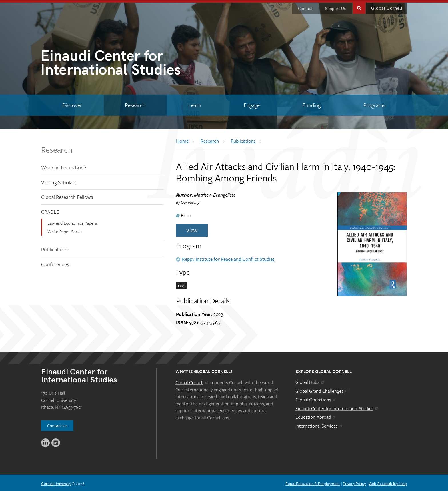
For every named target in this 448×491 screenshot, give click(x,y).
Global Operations (316, 398)
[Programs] (374, 104)
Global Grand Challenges (322, 389)
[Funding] (312, 104)
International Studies (132, 63)
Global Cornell (387, 7)
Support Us (335, 7)
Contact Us (57, 424)
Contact (305, 7)
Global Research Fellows (67, 195)
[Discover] (72, 104)
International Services (319, 424)
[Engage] (252, 104)
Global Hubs (310, 381)
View (192, 229)
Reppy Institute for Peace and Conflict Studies (228, 257)
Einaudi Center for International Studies (337, 407)
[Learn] (195, 104)
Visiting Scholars (59, 181)
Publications (54, 248)
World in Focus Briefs (64, 166)
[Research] (135, 104)
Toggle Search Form (359, 6)
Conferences (55, 263)
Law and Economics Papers (72, 221)
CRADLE (50, 210)
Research (57, 148)
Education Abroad (316, 416)
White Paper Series (65, 230)
